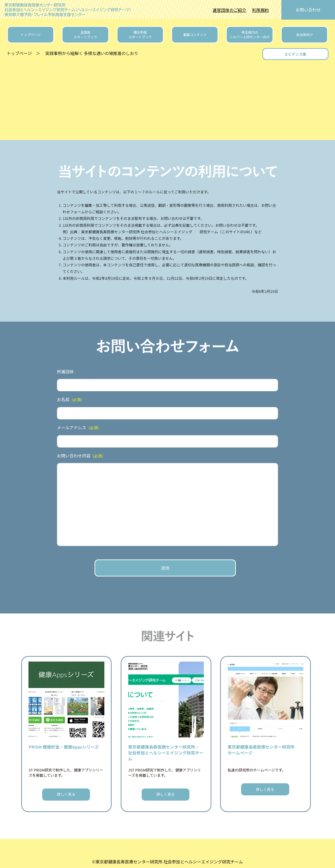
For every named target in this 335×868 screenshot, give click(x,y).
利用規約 (260, 10)
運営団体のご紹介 (229, 10)
